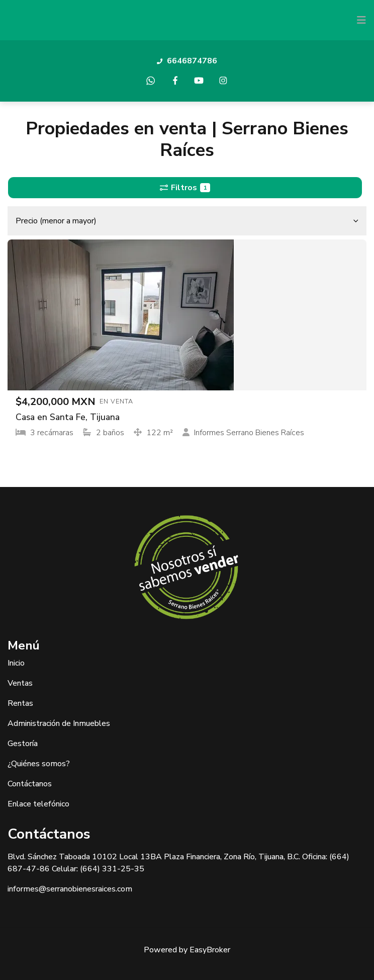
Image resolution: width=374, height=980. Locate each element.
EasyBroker (210, 950)
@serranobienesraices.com (85, 889)
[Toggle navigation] (361, 20)
